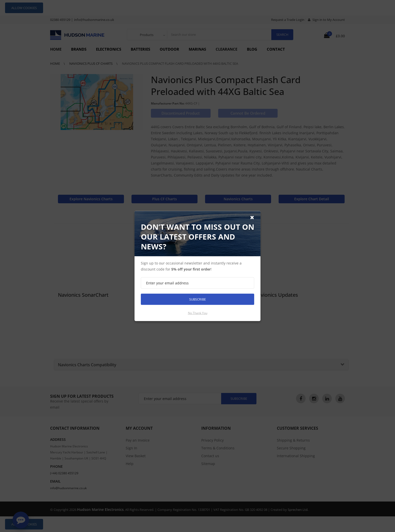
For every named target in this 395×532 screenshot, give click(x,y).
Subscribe (197, 299)
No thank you (198, 313)
